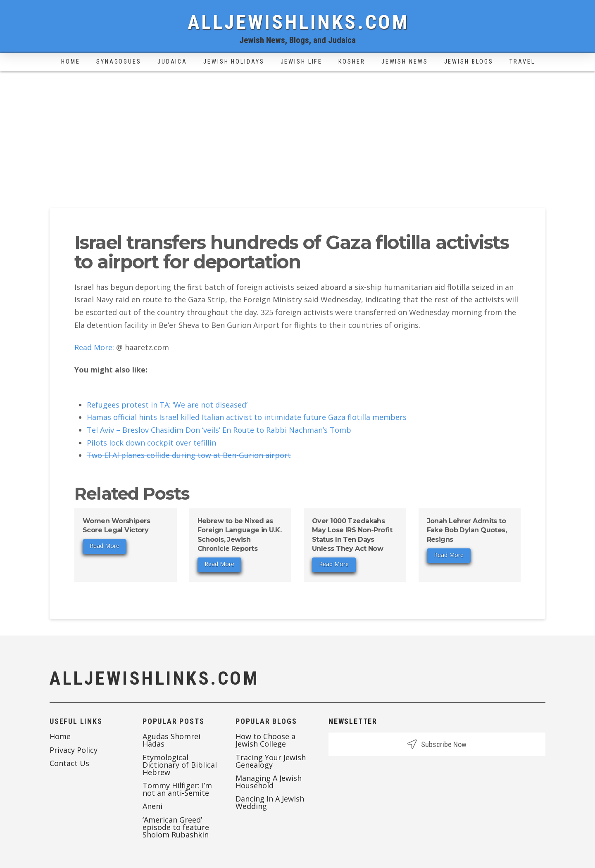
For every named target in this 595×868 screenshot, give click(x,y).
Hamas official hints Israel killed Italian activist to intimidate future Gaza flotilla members (247, 417)
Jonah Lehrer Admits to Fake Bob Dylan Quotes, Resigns (467, 530)
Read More (105, 546)
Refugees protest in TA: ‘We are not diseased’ (167, 405)
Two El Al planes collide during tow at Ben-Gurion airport (189, 455)
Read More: (94, 347)
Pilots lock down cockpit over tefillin (151, 443)
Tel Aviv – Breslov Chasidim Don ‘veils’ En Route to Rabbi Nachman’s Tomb (219, 430)
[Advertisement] (297, 133)
